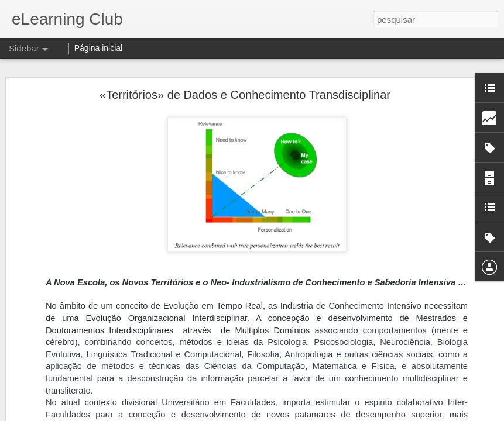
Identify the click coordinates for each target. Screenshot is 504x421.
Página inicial (99, 48)
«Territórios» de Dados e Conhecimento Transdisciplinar (245, 91)
